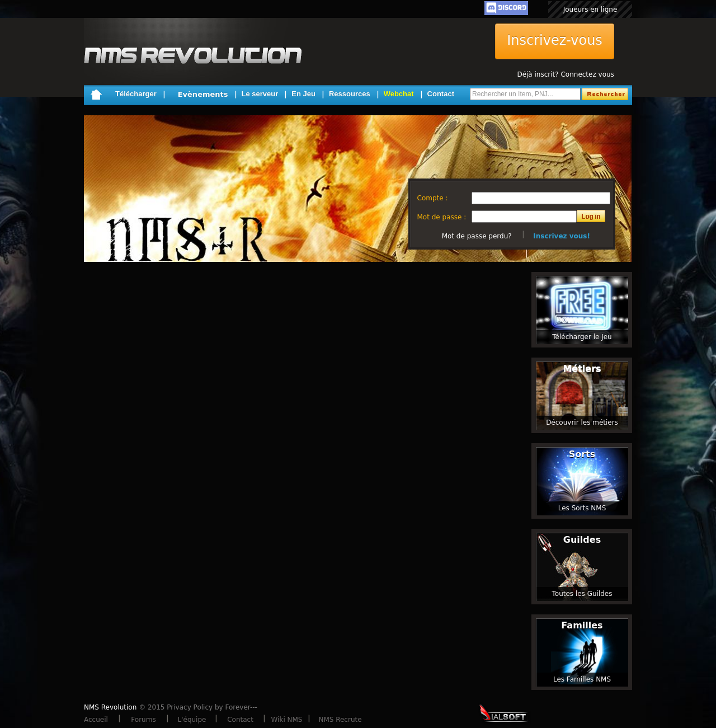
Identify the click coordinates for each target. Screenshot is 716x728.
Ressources (350, 94)
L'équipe (192, 720)
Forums (143, 720)
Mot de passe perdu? (477, 236)
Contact (441, 94)
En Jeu (303, 94)
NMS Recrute (340, 720)
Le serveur (260, 94)
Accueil (96, 720)
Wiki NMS (287, 720)
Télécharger (136, 94)
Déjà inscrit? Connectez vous (565, 74)
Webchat (399, 94)
